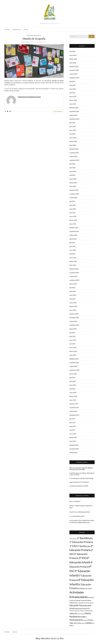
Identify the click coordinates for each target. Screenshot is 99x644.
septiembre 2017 (74, 415)
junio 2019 (72, 336)
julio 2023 (72, 164)
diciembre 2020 (74, 269)
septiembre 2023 (74, 160)
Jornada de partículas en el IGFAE (79, 486)
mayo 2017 (73, 426)
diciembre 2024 (74, 108)
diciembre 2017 (74, 404)
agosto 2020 (73, 284)
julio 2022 (72, 201)
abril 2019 (72, 344)
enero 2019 (73, 355)
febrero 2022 (73, 220)
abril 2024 (72, 134)
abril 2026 (72, 52)
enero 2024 (73, 145)
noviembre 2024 (74, 111)
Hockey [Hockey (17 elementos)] (87, 611)
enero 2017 (73, 441)
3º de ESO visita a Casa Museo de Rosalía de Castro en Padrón (82, 474)
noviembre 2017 (74, 408)
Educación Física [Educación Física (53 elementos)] (77, 605)
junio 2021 (72, 246)
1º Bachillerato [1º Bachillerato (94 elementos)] (85, 538)
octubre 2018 (73, 366)
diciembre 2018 (74, 359)
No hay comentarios (41, 42)
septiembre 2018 (74, 370)
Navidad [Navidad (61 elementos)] (73, 617)
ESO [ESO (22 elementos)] (89, 608)
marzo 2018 (73, 393)
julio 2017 (72, 419)
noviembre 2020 (74, 273)
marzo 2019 (73, 348)
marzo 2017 (73, 434)
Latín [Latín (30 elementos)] (75, 614)
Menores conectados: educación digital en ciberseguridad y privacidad (81, 469)
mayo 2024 (73, 130)
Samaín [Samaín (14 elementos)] (85, 620)
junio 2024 (72, 126)
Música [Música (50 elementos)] (88, 613)
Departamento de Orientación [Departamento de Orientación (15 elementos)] (86, 603)
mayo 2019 (73, 340)
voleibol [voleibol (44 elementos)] (88, 623)
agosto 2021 (73, 239)
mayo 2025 (73, 89)
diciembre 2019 (74, 314)
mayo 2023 (73, 171)
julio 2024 (72, 123)
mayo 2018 (73, 385)
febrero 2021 (73, 261)
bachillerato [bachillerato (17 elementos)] (91, 598)
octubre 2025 (73, 74)
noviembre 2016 (74, 449)
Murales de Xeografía (34, 39)
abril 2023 (72, 175)
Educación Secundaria (34, 35)
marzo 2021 (73, 258)
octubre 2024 (73, 115)
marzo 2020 (73, 303)
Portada (7, 30)
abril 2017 (72, 430)
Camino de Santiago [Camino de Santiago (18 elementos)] (75, 600)
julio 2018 (72, 378)
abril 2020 (72, 299)
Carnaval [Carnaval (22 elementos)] (83, 600)
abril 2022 (72, 213)
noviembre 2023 (74, 153)
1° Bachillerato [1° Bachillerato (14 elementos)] (73, 539)
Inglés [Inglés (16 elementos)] (91, 611)
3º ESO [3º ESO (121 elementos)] (83, 558)
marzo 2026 (73, 55)
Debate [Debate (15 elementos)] (76, 603)
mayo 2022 (73, 209)
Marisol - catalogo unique (77, 506)
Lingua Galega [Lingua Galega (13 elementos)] (81, 614)
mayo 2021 (73, 250)
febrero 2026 (73, 59)
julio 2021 (72, 243)
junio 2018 (72, 381)
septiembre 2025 (74, 78)
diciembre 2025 (74, 67)
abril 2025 (72, 93)
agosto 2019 (73, 329)
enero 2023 (73, 186)
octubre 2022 (73, 198)
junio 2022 (72, 205)
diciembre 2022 (74, 190)
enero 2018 (73, 400)
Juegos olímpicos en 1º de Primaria (79, 482)
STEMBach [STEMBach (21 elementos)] (90, 620)
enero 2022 (73, 224)
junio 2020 (72, 291)
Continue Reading (58, 111)
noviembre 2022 (74, 194)
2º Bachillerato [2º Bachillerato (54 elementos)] (84, 546)
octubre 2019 (73, 321)
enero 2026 (73, 63)
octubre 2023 (73, 156)
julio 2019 (72, 333)
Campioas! (77, 501)
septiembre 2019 (74, 325)
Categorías (16, 30)
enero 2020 (73, 310)
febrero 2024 (73, 141)
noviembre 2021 (74, 231)
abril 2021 (72, 254)
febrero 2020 (73, 306)
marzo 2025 (73, 96)
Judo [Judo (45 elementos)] (71, 613)
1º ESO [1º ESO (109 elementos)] (73, 546)
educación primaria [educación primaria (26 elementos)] (81, 608)
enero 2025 (73, 104)
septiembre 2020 (74, 280)
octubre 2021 (73, 235)
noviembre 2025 (74, 70)
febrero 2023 (73, 183)
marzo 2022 (73, 216)
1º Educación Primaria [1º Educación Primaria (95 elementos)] (81, 542)
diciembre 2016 (74, 445)
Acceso (26, 30)
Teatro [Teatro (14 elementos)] (83, 623)
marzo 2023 (73, 179)
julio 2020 (72, 288)
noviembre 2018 (74, 363)
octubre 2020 (73, 276)
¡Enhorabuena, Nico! (84, 512)
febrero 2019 (73, 351)
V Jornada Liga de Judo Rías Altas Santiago (81, 478)
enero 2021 (73, 265)
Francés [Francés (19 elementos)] (72, 611)
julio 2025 (72, 81)
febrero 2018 (73, 396)
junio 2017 (72, 423)
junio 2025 (72, 85)
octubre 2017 (73, 411)
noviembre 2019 (74, 318)
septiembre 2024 (74, 119)
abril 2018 (72, 389)
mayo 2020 (73, 295)
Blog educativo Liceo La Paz (50, 638)
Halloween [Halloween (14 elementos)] (82, 611)
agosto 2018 (73, 374)
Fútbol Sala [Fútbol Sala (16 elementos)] (77, 611)
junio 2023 (72, 168)
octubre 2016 (73, 453)
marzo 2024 (73, 138)
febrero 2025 (73, 100)
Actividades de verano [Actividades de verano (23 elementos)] (85, 588)
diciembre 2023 (74, 149)
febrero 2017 (73, 438)
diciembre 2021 (74, 228)
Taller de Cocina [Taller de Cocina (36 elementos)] (75, 623)
